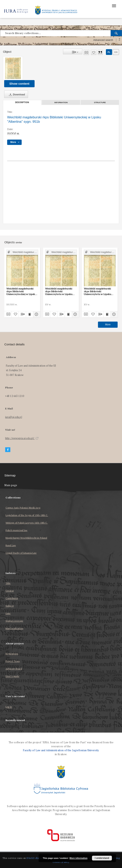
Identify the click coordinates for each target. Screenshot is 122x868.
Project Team (13, 661)
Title (8, 583)
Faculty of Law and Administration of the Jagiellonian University (61, 750)
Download (16, 95)
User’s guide (12, 676)
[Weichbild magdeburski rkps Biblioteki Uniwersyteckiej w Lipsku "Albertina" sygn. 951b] (13, 68)
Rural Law (11, 545)
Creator (10, 591)
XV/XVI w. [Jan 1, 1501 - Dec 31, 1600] (13, 133)
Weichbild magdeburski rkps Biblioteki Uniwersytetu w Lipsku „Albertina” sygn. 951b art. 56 (100, 291)
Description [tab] (22, 102)
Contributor (12, 598)
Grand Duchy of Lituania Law (21, 553)
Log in (9, 707)
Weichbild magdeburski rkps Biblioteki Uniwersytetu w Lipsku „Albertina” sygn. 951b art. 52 (61, 291)
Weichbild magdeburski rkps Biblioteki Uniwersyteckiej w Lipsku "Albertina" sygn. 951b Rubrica (21, 291)
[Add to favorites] (94, 52)
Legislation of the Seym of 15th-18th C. (27, 515)
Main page (11, 485)
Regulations (12, 654)
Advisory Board (14, 669)
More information (78, 858)
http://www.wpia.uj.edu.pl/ (22, 438)
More (108, 325)
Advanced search (103, 40)
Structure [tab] (100, 102)
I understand (102, 858)
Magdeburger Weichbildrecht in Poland (26, 538)
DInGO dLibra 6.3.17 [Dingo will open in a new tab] (38, 858)
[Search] (116, 33)
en (116, 52)
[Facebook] (8, 450)
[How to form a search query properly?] (119, 40)
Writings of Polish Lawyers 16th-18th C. (27, 523)
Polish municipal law (16, 530)
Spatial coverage (14, 621)
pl (109, 52)
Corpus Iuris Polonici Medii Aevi (23, 508)
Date (8, 613)
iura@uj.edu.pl (14, 417)
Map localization (14, 628)
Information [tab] (61, 102)
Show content (19, 84)
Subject (10, 606)
